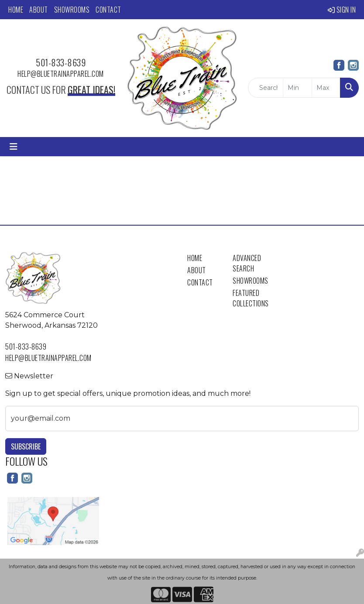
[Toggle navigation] (14, 147)
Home (16, 10)
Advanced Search (247, 263)
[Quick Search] (266, 88)
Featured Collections (250, 298)
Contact (108, 10)
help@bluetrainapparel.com (61, 74)
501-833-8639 (61, 62)
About (39, 10)
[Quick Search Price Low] (297, 88)
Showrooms (72, 10)
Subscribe (26, 446)
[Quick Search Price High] (326, 88)
